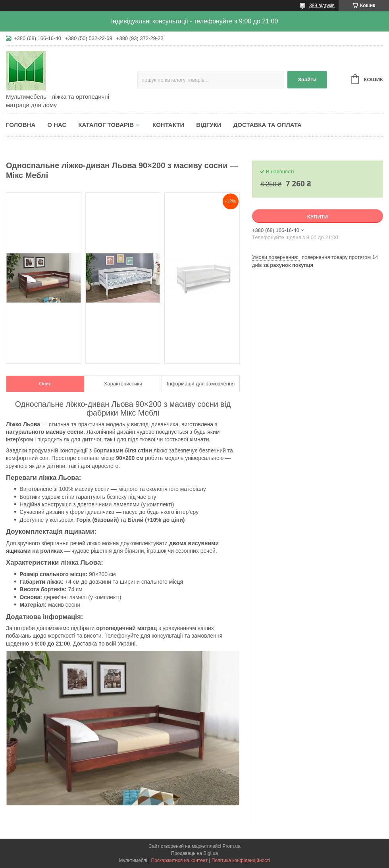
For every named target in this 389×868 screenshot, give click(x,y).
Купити (318, 217)
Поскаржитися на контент (179, 860)
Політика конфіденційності (241, 860)
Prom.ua (232, 846)
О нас (57, 125)
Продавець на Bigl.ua (194, 853)
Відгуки (209, 125)
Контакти (168, 125)
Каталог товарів (106, 125)
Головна (21, 125)
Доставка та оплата (268, 125)
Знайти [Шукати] (307, 80)
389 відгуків (322, 6)
